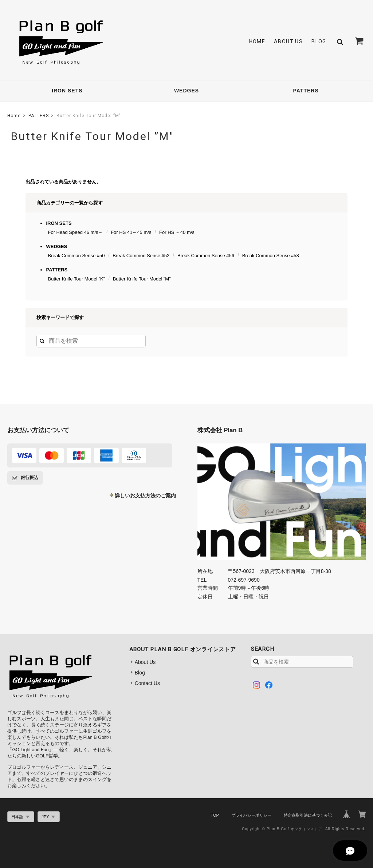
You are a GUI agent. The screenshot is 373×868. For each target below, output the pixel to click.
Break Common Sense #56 (206, 256)
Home (257, 41)
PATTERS (306, 91)
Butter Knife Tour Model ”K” (76, 279)
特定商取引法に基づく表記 (308, 815)
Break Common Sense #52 (141, 256)
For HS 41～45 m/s (131, 232)
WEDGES (186, 91)
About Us (288, 41)
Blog (319, 41)
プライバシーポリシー (251, 815)
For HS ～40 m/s (177, 232)
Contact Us (147, 683)
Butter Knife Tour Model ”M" (142, 279)
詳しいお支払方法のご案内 (145, 495)
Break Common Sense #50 (76, 256)
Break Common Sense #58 (271, 256)
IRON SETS (67, 91)
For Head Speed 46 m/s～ (75, 232)
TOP (215, 815)
